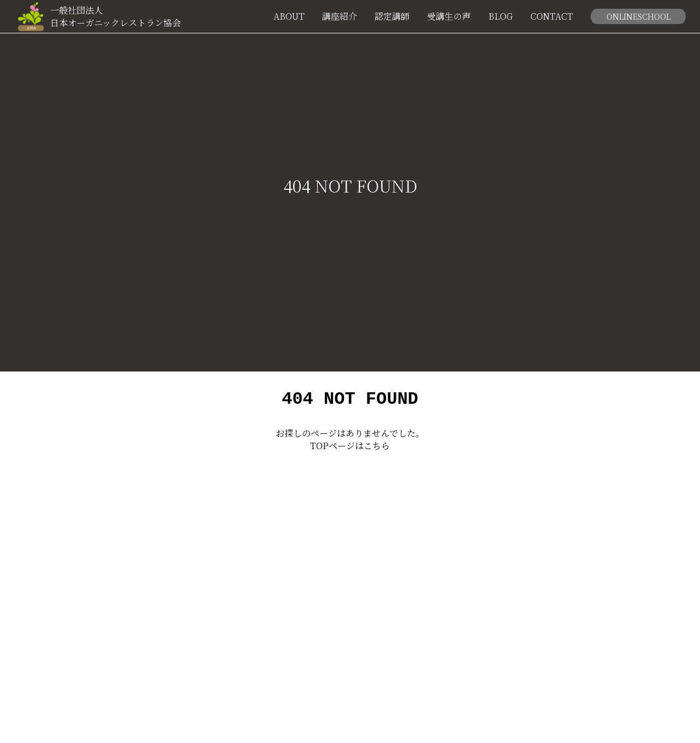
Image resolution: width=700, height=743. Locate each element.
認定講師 (392, 16)
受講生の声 (449, 16)
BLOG (501, 16)
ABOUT (289, 16)
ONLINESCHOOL (638, 16)
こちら (377, 449)
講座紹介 (340, 16)
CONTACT (552, 16)
